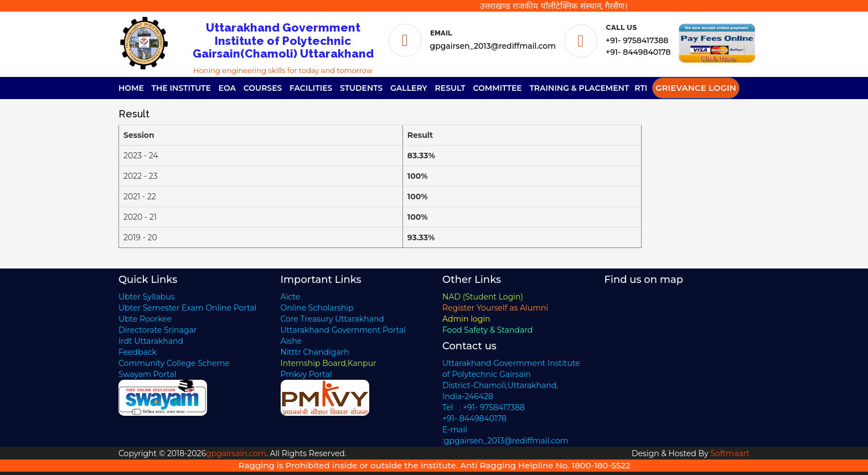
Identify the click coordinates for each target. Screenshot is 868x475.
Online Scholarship (317, 308)
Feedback (138, 352)
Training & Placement (579, 88)
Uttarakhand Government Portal (343, 330)
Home (131, 88)
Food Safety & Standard (487, 330)
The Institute (181, 88)
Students (361, 88)
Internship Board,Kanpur (329, 363)
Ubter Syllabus (146, 297)
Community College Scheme (174, 363)
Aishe (291, 341)
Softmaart (730, 453)
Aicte (291, 297)
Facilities (311, 88)
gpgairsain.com (236, 453)
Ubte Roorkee (145, 319)
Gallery (409, 88)
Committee (497, 88)
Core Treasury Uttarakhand (332, 319)
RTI (641, 88)
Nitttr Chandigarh (315, 352)
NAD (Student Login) (483, 297)
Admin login (466, 319)
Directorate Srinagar (157, 330)
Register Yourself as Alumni (495, 308)
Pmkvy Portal (306, 374)
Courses (263, 88)
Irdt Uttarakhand (151, 341)
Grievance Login (696, 88)
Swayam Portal (148, 374)
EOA (228, 88)
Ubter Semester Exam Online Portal (188, 308)
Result (450, 88)
